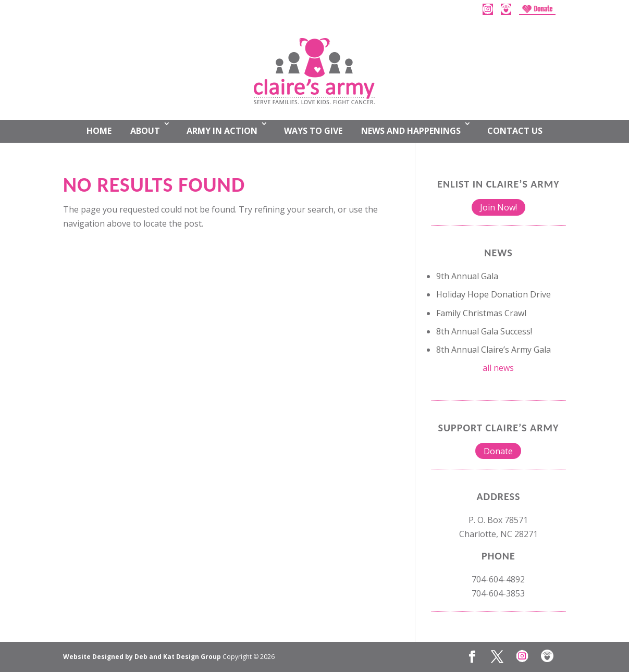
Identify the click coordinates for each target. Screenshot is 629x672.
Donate (498, 451)
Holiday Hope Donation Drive (494, 294)
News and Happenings (411, 131)
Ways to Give (313, 131)
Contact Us (515, 131)
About (145, 131)
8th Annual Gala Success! (484, 331)
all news (498, 368)
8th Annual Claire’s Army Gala (494, 350)
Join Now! (498, 207)
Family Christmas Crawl (481, 313)
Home (99, 131)
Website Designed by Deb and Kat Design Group (143, 657)
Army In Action (222, 131)
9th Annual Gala (467, 276)
